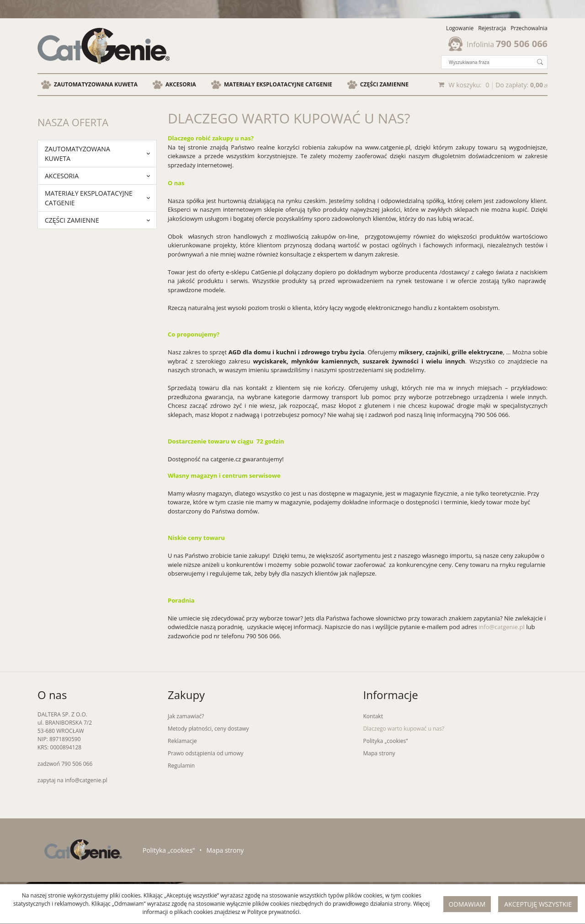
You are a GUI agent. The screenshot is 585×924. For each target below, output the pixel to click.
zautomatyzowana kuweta (96, 84)
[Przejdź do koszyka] (498, 85)
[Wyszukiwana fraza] (487, 62)
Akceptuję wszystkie (538, 904)
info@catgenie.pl (502, 627)
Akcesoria (181, 84)
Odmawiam (467, 904)
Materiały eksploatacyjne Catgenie (278, 84)
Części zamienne (384, 84)
